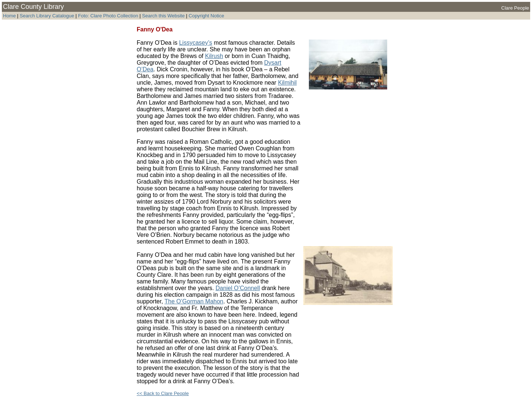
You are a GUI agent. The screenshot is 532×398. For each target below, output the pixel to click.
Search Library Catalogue (47, 16)
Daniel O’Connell (238, 288)
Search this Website (163, 16)
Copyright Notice (207, 16)
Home (9, 16)
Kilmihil (287, 83)
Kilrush (214, 56)
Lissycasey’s (196, 43)
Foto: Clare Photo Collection (109, 16)
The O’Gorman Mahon (194, 301)
